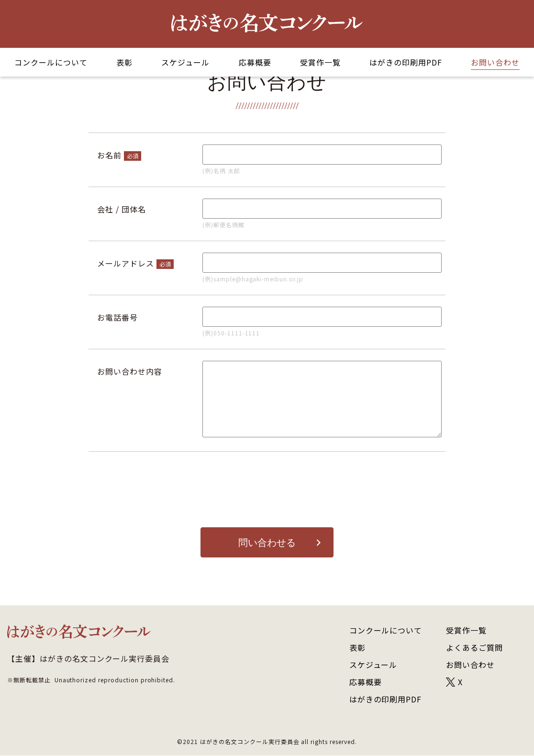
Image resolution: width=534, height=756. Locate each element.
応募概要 (255, 62)
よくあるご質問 (474, 648)
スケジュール (185, 62)
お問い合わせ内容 (130, 371)
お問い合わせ (495, 62)
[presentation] (267, 489)
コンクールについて (51, 62)
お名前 (109, 155)
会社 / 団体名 (122, 209)
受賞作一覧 (320, 62)
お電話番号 (117, 317)
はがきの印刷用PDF (406, 62)
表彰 (124, 62)
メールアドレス (126, 263)
